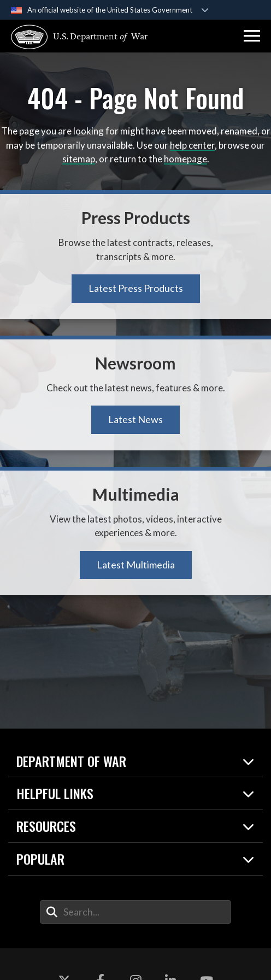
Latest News (135, 419)
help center (192, 145)
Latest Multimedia (136, 565)
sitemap (79, 159)
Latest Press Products (136, 288)
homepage (185, 159)
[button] (252, 36)
